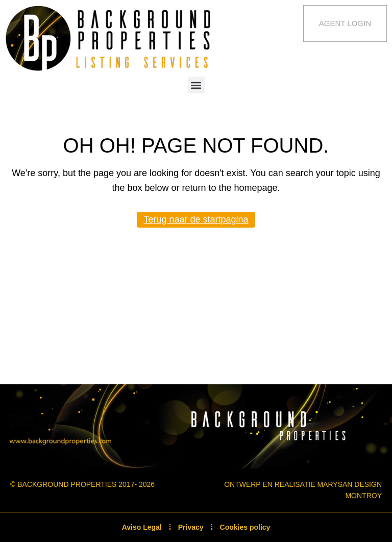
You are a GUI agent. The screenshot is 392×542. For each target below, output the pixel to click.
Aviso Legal (142, 527)
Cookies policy (245, 527)
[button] (196, 85)
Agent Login (345, 23)
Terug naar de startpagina (196, 219)
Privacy (191, 527)
